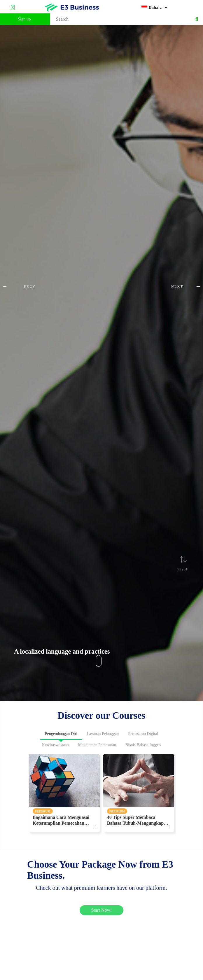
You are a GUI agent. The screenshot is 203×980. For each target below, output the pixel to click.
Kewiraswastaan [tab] (55, 745)
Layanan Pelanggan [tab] (103, 734)
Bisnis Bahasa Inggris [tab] (143, 745)
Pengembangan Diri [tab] (61, 734)
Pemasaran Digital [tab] (143, 734)
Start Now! (102, 910)
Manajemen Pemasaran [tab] (97, 745)
